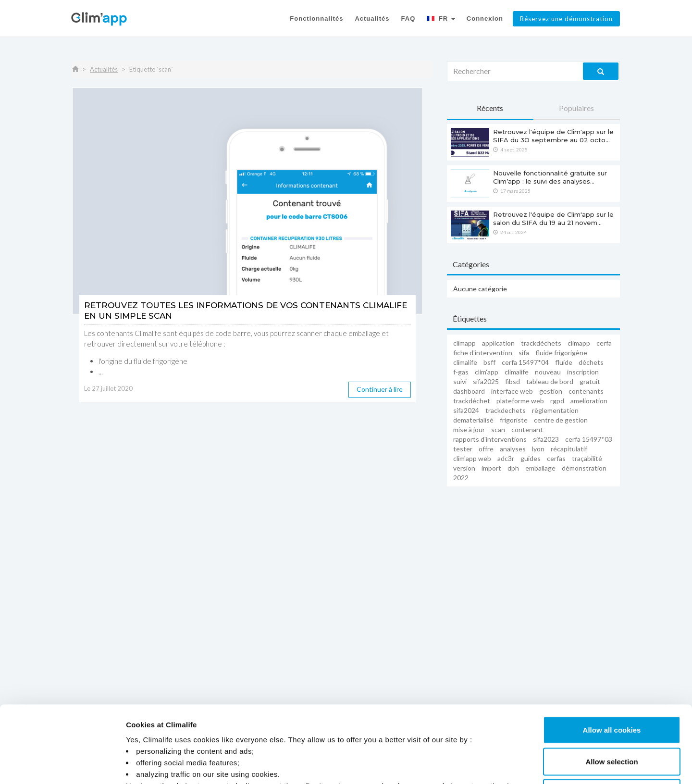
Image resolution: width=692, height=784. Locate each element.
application (498, 343)
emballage (540, 468)
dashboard (469, 391)
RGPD (557, 401)
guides (531, 458)
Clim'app (487, 372)
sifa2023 (546, 439)
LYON (538, 449)
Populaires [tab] (576, 108)
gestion (551, 391)
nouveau (548, 372)
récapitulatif (569, 449)
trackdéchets (541, 343)
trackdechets (506, 410)
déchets (591, 362)
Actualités (372, 19)
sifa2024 (466, 410)
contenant (527, 429)
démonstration (584, 468)
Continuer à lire (380, 389)
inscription (583, 372)
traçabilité (587, 458)
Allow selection (612, 690)
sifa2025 (486, 381)
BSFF (489, 362)
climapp (464, 343)
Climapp (579, 343)
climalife (517, 372)
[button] (441, 20)
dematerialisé (473, 420)
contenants (586, 391)
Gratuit (590, 381)
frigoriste (514, 420)
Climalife (465, 362)
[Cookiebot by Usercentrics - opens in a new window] (62, 765)
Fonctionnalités (316, 19)
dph (513, 468)
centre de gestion (561, 420)
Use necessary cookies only (612, 721)
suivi (460, 381)
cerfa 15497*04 (525, 362)
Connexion (485, 19)
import (491, 468)
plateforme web (520, 401)
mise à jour (469, 429)
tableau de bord (550, 381)
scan (498, 429)
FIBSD (513, 381)
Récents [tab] (490, 108)
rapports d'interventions (490, 439)
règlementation (555, 410)
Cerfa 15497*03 (589, 439)
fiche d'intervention (483, 353)
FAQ (408, 19)
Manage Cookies (511, 765)
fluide (564, 362)
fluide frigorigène (561, 353)
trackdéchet (472, 401)
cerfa (604, 343)
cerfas (556, 458)
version (464, 468)
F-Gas (461, 372)
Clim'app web (472, 458)
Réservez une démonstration (566, 19)
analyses (513, 449)
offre (486, 449)
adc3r (506, 458)
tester (463, 449)
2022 (461, 478)
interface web (512, 391)
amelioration (589, 401)
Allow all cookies (612, 658)
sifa (524, 353)
